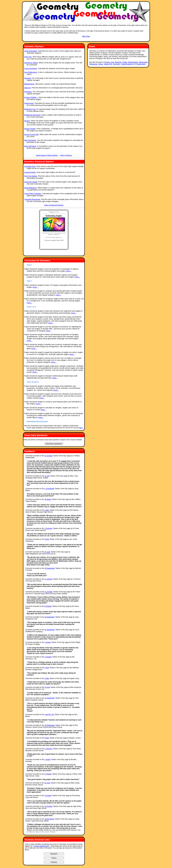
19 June (48, 783)
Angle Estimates (31, 51)
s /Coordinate (49, 489)
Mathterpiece (29, 84)
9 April (47, 539)
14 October (49, 806)
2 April (47, 668)
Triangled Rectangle (32, 199)
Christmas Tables (31, 63)
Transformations (127, 64)
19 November (49, 819)
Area (112, 62)
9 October (48, 606)
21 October (49, 592)
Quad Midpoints (30, 188)
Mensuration (143, 62)
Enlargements (133, 62)
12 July (47, 476)
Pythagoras (93, 64)
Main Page (86, 36)
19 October (49, 456)
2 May (47, 678)
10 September (50, 630)
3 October (48, 657)
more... (69, 271)
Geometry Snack (31, 182)
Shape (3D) (108, 64)
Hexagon (28, 78)
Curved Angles (30, 172)
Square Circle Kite (31, 134)
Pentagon (28, 92)
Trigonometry (141, 64)
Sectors (27, 121)
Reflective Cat (30, 109)
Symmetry (116, 64)
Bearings (118, 62)
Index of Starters (66, 155)
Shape (101, 64)
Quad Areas (29, 103)
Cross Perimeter (31, 68)
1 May (47, 510)
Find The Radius (31, 176)
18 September (50, 725)
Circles (125, 62)
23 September (50, 617)
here (81, 428)
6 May (47, 738)
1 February (49, 528)
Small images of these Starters (47, 155)
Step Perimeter (30, 146)
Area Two (28, 57)
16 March (48, 499)
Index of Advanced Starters (54, 205)
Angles (107, 62)
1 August (48, 642)
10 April (47, 687)
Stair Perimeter (30, 140)
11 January (49, 579)
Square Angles (30, 129)
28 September (50, 568)
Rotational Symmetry (32, 115)
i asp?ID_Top (49, 715)
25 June (48, 552)
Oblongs (27, 88)
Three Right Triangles (33, 194)
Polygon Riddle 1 (31, 97)
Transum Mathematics (41, 846)
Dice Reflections (31, 72)
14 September (50, 698)
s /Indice (48, 759)
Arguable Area (30, 166)
